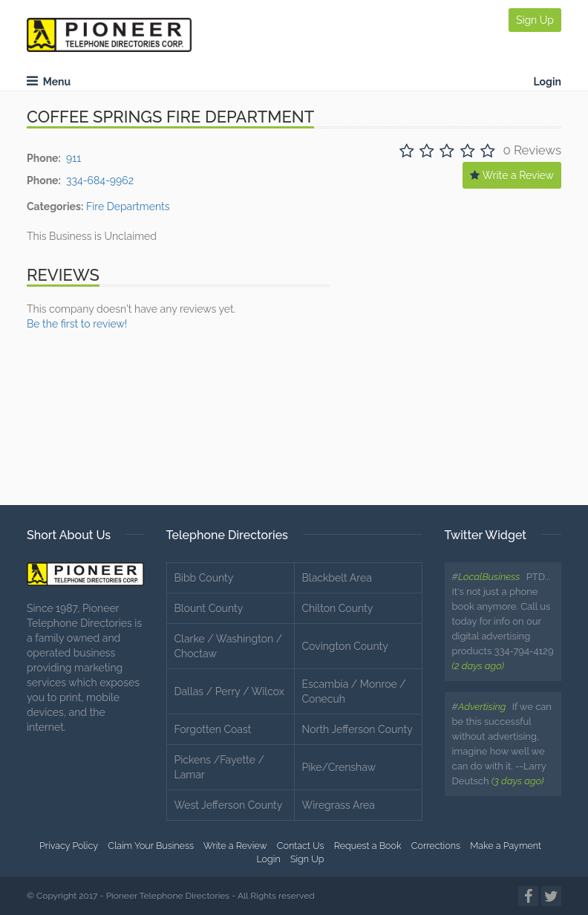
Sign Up (535, 20)
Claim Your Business (151, 846)
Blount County (209, 608)
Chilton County (338, 608)
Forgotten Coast (213, 729)
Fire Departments (128, 206)
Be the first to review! (77, 324)
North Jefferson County (357, 729)
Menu (49, 82)
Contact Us (301, 846)
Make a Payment (506, 846)
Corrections (436, 846)
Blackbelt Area (337, 578)
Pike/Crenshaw (339, 767)
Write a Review (512, 175)
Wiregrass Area (339, 805)
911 (73, 158)
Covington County (345, 646)
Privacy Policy (69, 846)
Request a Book (368, 846)
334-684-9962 (100, 180)
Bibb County (204, 578)
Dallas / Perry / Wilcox (229, 691)
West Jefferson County (229, 805)
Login (547, 82)
